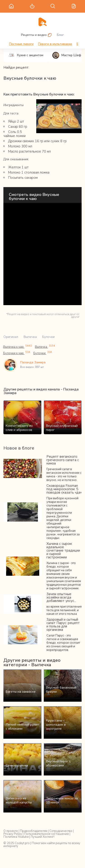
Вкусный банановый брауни (61, 690)
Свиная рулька (17, 765)
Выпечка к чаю (17, 347)
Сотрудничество (61, 831)
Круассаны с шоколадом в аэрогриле (56, 725)
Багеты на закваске (21, 692)
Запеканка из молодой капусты (19, 800)
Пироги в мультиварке (55, 44)
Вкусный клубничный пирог (62, 428)
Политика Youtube (16, 837)
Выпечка (30, 337)
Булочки (48, 337)
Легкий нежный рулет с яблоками (22, 727)
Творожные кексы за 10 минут (62, 800)
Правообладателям (34, 831)
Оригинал (11, 337)
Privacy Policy (13, 834)
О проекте (11, 831)
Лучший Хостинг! (42, 837)
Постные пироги (21, 44)
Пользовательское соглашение (46, 834)
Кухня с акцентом (26, 55)
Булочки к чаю (17, 353)
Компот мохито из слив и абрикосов (19, 428)
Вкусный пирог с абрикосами (58, 763)
